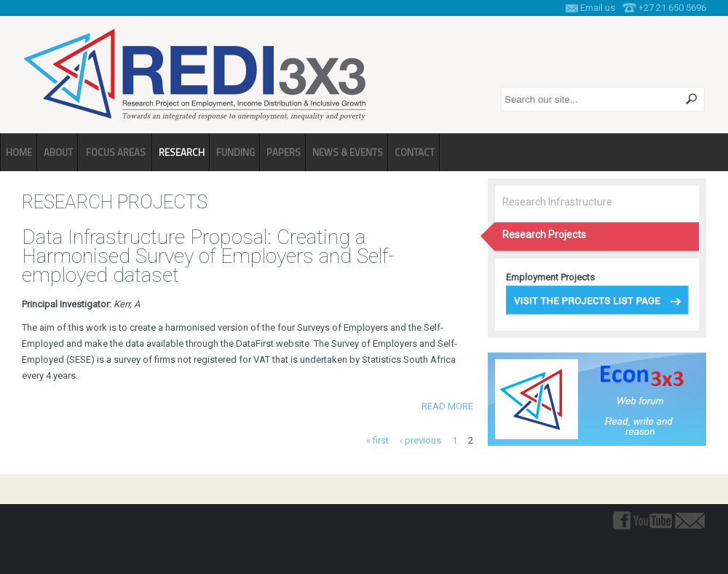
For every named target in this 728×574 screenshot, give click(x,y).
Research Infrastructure (557, 202)
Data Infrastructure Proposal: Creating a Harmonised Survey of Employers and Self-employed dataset (208, 256)
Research (182, 152)
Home (19, 152)
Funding (236, 152)
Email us (598, 8)
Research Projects (544, 235)
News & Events (348, 152)
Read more (447, 406)
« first (377, 440)
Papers (284, 152)
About (58, 152)
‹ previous (420, 440)
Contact (415, 152)
